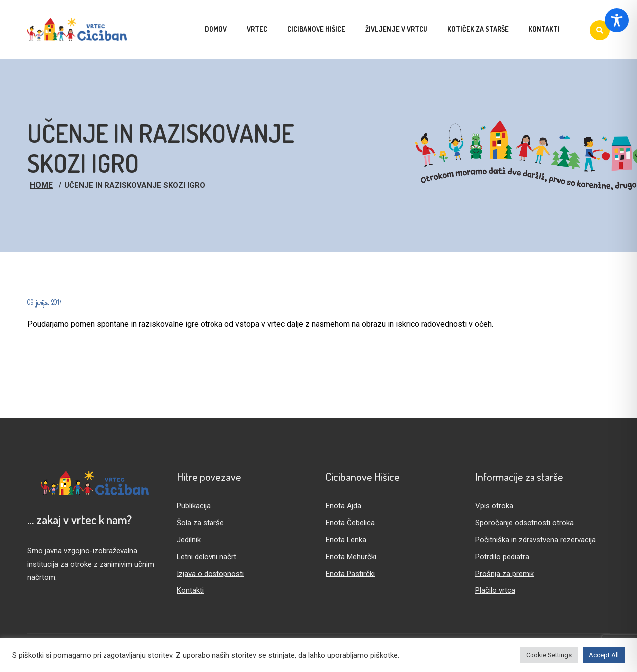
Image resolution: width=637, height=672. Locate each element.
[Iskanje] (600, 30)
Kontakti (190, 590)
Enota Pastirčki (350, 574)
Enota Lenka (346, 540)
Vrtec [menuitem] (257, 29)
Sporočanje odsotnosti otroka (525, 523)
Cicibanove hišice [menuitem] (316, 29)
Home (41, 185)
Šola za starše (200, 523)
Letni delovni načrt (207, 557)
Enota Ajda (344, 506)
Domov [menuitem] (216, 29)
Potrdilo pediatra (502, 557)
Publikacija (194, 506)
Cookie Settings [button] (549, 655)
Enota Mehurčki (351, 557)
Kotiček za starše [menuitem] (478, 29)
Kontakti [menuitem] (544, 29)
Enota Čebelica (350, 523)
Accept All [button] (604, 655)
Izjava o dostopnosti (210, 574)
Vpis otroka (494, 506)
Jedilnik (189, 540)
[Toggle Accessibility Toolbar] (617, 20)
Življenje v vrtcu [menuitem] (396, 29)
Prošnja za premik (505, 574)
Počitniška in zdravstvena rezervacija (535, 540)
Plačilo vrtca (495, 590)
